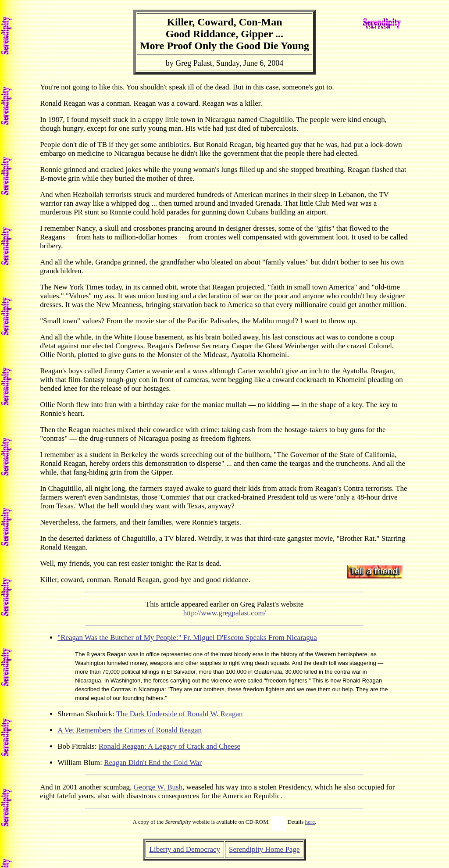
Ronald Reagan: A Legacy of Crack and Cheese (169, 746)
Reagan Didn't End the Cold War (153, 763)
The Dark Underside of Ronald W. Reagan (179, 714)
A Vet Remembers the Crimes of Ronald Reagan (130, 730)
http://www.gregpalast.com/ (225, 613)
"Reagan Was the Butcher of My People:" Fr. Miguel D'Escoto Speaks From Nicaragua (187, 638)
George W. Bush (158, 787)
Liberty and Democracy (185, 849)
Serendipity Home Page (264, 849)
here (310, 822)
